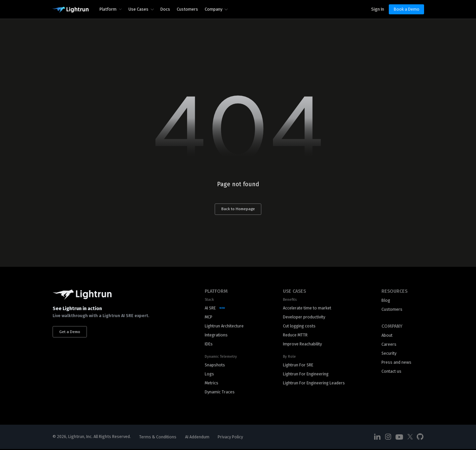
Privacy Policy (231, 438)
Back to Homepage (238, 209)
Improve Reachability (302, 345)
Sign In (378, 9)
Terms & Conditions (158, 438)
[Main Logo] (70, 10)
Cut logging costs (299, 326)
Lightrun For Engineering (306, 375)
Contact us (392, 372)
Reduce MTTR (295, 335)
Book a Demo (407, 9)
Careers (389, 345)
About (387, 336)
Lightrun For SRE (298, 366)
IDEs (209, 345)
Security (389, 354)
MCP (209, 317)
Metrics (212, 384)
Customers (187, 9)
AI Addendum (198, 438)
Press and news (396, 363)
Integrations (217, 335)
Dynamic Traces (220, 393)
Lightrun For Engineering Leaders (314, 384)
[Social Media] (377, 438)
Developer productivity (304, 317)
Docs (165, 9)
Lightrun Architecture (225, 326)
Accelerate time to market (307, 308)
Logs (210, 375)
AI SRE (210, 308)
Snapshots (215, 366)
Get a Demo (70, 332)
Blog (386, 301)
